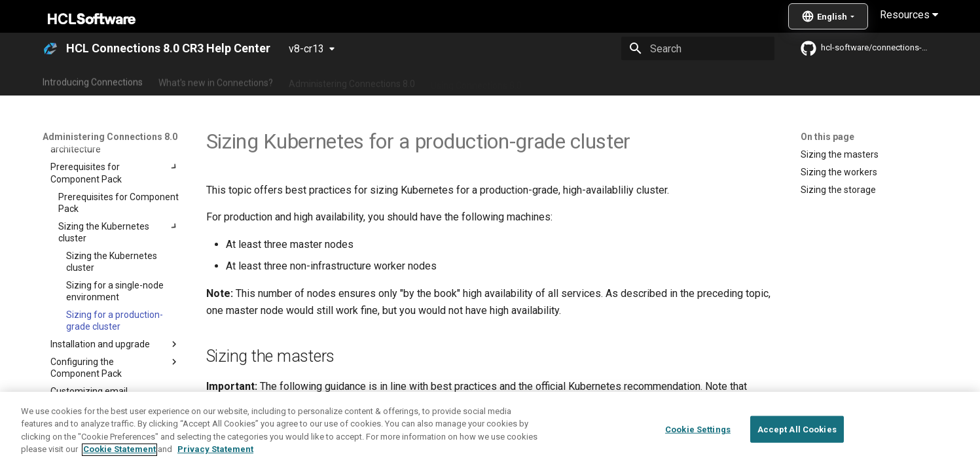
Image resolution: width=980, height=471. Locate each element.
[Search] (698, 48)
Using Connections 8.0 (476, 80)
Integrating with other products (601, 80)
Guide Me (700, 80)
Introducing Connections (93, 80)
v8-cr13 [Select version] (306, 49)
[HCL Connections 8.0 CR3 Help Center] (50, 48)
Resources (909, 15)
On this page (827, 137)
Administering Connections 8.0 (352, 80)
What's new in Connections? (216, 80)
